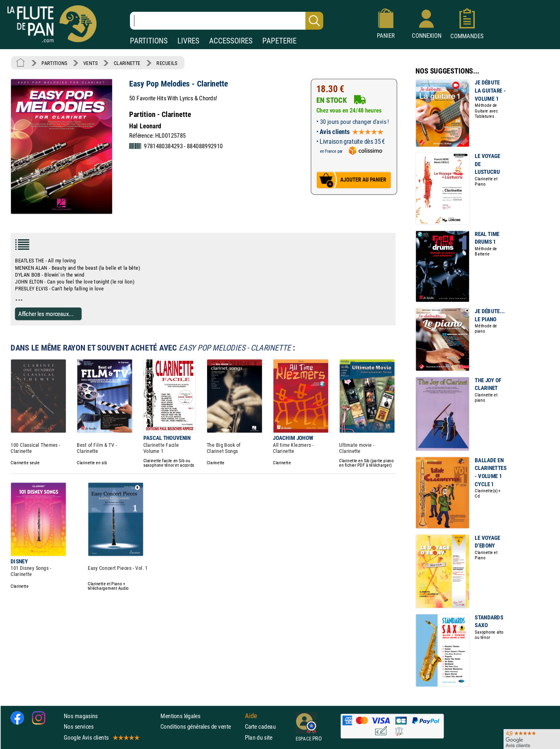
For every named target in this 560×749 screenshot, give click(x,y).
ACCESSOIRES (231, 41)
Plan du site (259, 737)
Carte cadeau (260, 726)
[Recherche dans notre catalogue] (227, 21)
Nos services (79, 726)
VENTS (90, 63)
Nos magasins (81, 716)
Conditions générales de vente (201, 726)
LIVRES (188, 41)
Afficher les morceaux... (46, 314)
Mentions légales (180, 716)
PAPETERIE (279, 41)
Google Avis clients (101, 737)
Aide (251, 716)
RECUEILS (167, 63)
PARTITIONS (149, 41)
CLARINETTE (127, 63)
